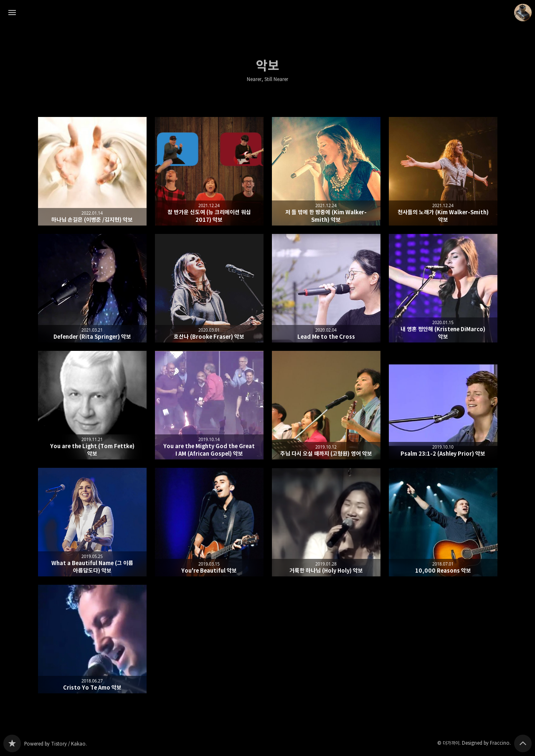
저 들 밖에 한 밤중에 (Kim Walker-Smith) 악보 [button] (326, 171)
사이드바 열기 (12, 13)
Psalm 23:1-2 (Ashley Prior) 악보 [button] (443, 405)
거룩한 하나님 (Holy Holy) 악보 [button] (326, 522)
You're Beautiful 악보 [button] (209, 522)
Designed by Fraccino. (486, 743)
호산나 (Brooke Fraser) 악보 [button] (209, 288)
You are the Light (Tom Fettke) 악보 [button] (92, 405)
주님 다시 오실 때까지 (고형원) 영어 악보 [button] (326, 405)
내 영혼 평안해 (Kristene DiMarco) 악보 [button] (443, 288)
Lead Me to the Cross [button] (326, 288)
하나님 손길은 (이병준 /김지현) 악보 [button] (92, 171)
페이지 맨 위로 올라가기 (523, 743)
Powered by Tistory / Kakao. (56, 744)
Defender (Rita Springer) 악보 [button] (92, 288)
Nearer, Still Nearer (267, 79)
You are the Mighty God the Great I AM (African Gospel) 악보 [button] (209, 405)
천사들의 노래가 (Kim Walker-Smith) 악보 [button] (443, 171)
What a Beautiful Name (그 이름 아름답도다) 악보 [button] (92, 522)
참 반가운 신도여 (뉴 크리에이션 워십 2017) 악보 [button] (209, 171)
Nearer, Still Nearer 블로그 (12, 743)
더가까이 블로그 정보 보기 (523, 13)
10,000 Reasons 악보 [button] (443, 522)
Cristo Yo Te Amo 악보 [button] (92, 639)
